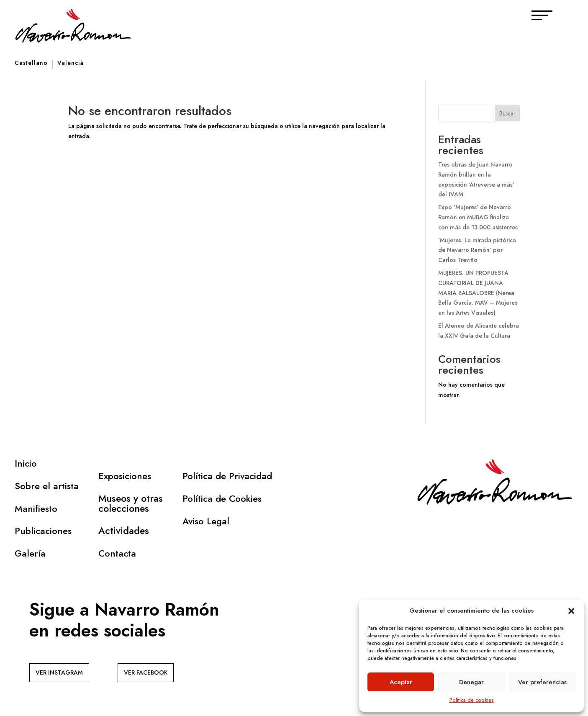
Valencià (71, 63)
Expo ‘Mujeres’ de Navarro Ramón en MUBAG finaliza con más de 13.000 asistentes (478, 217)
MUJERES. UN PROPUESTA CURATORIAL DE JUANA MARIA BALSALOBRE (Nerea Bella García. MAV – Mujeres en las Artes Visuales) (478, 293)
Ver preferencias (542, 682)
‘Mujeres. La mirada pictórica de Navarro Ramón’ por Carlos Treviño (477, 250)
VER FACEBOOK (146, 672)
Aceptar (401, 682)
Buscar (507, 113)
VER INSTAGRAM (59, 672)
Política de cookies (472, 700)
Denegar (471, 682)
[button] (571, 611)
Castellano (31, 63)
